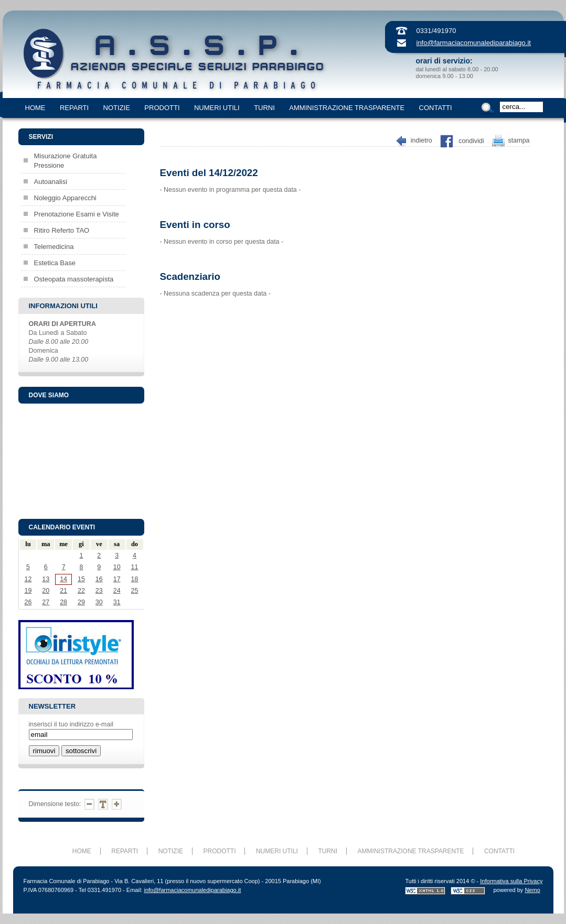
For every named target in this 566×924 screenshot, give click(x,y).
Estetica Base (55, 263)
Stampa (519, 141)
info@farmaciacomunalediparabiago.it (474, 43)
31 (117, 602)
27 (46, 602)
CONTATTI (436, 108)
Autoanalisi (51, 182)
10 (117, 567)
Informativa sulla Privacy (511, 881)
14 (63, 579)
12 (28, 579)
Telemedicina (54, 247)
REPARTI (74, 108)
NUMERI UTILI (217, 108)
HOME (35, 108)
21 (63, 591)
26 (28, 602)
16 (99, 579)
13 (46, 579)
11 (135, 567)
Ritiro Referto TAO (62, 230)
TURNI (264, 108)
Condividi (471, 141)
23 (99, 591)
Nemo (532, 890)
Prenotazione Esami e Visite (77, 214)
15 (81, 579)
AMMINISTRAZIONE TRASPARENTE (347, 108)
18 (135, 579)
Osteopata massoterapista (74, 279)
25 (135, 591)
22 (81, 591)
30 (99, 602)
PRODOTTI (162, 108)
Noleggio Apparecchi (65, 198)
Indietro (421, 141)
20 (46, 591)
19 (28, 591)
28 (63, 602)
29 (81, 602)
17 (117, 579)
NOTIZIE (117, 108)
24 (117, 591)
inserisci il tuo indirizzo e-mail (71, 724)
